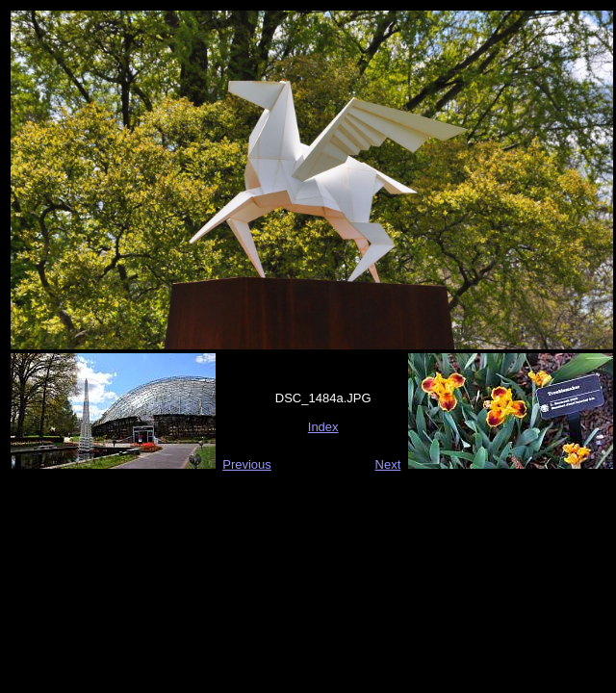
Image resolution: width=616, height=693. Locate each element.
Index (323, 427)
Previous (247, 464)
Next (388, 464)
